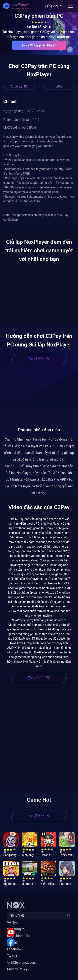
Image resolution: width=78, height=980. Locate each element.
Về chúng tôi (16, 929)
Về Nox (12, 922)
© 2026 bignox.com (22, 963)
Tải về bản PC (19, 87)
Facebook (14, 949)
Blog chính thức (19, 936)
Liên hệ (12, 942)
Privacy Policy (17, 969)
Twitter (12, 956)
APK (59, 87)
